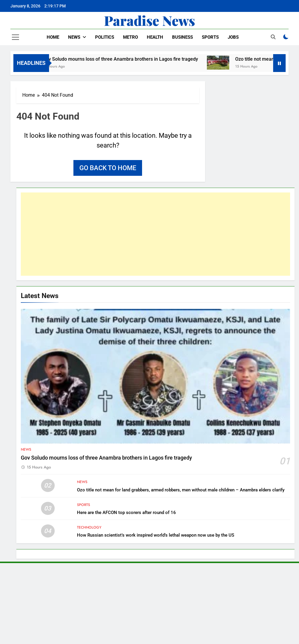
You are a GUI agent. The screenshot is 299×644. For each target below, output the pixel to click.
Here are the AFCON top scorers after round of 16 (126, 513)
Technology (89, 527)
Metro (130, 37)
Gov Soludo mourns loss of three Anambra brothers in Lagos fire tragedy (126, 59)
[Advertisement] (155, 234)
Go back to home (108, 168)
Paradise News (149, 20)
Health (155, 37)
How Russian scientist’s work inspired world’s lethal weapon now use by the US (156, 535)
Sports (210, 37)
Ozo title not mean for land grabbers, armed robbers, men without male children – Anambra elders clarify (181, 490)
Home (53, 37)
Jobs (233, 37)
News (74, 37)
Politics (105, 37)
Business (182, 37)
